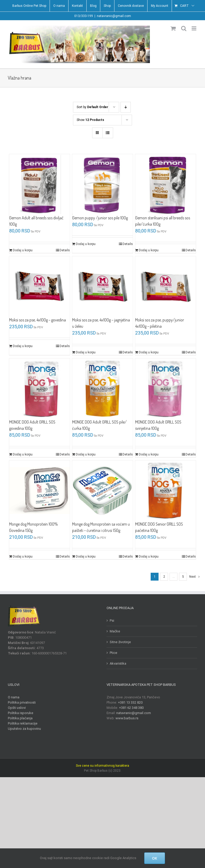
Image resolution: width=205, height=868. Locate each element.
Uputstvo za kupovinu (24, 729)
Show (90, 120)
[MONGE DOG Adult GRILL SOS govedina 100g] (40, 389)
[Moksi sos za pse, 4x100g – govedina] (40, 286)
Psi (112, 621)
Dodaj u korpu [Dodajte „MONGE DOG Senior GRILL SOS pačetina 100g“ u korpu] (149, 557)
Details (65, 250)
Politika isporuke (21, 713)
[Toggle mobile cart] (173, 28)
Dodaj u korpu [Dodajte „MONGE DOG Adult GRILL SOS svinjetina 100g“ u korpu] (149, 454)
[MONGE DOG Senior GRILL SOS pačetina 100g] (165, 491)
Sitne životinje (120, 642)
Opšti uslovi (17, 708)
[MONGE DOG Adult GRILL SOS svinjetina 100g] (165, 389)
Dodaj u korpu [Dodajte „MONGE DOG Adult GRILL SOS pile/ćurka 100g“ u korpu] (86, 454)
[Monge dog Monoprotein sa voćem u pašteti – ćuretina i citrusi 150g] (102, 491)
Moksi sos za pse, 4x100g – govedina (38, 320)
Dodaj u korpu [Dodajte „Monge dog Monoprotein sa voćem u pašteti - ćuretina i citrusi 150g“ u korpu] (86, 557)
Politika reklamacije (23, 723)
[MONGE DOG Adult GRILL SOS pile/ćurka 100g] (102, 389)
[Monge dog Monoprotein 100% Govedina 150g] (40, 491)
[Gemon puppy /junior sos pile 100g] (102, 184)
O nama (14, 697)
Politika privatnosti (22, 702)
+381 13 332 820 (130, 702)
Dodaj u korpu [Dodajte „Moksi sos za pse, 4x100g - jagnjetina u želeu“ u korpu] (86, 352)
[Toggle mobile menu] (194, 28)
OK (155, 858)
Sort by (92, 107)
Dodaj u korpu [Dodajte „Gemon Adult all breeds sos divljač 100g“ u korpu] (23, 250)
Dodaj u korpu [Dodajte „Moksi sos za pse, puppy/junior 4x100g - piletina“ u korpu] (149, 352)
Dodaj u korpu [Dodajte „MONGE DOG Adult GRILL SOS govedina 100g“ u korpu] (23, 454)
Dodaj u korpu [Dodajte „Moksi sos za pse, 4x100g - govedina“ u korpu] (23, 346)
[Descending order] (126, 107)
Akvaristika (118, 663)
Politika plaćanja (20, 718)
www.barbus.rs (127, 718)
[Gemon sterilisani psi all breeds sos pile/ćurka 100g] (165, 184)
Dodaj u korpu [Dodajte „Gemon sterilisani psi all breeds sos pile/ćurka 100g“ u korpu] (149, 250)
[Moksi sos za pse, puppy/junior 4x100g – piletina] (165, 286)
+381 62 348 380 (131, 708)
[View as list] (108, 133)
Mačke (115, 631)
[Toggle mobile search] (184, 28)
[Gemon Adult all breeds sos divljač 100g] (40, 184)
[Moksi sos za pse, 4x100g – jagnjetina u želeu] (102, 286)
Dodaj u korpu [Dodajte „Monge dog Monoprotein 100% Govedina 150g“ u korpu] (23, 557)
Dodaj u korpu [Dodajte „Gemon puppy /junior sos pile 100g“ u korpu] (86, 244)
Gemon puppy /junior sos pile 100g (100, 218)
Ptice (114, 653)
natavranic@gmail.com (114, 16)
